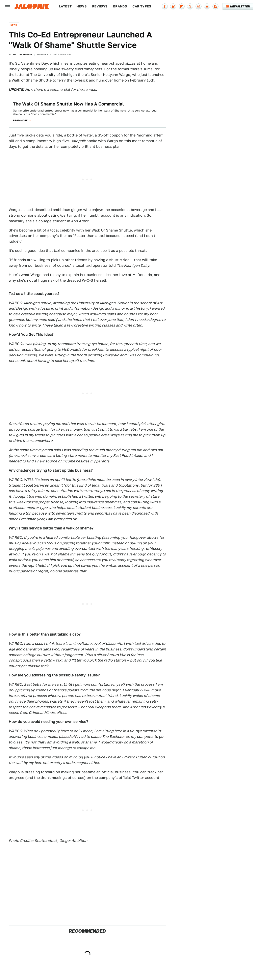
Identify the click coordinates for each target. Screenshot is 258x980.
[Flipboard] (182, 6)
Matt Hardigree (23, 54)
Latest (65, 6)
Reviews (100, 6)
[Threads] (199, 6)
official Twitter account (139, 778)
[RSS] (215, 6)
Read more (20, 121)
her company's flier (50, 236)
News (82, 6)
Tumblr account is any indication (116, 215)
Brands (120, 6)
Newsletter (238, 6)
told (129, 265)
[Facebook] (165, 6)
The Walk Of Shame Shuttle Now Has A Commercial (68, 104)
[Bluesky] (173, 6)
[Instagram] (207, 6)
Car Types (142, 6)
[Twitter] (190, 6)
